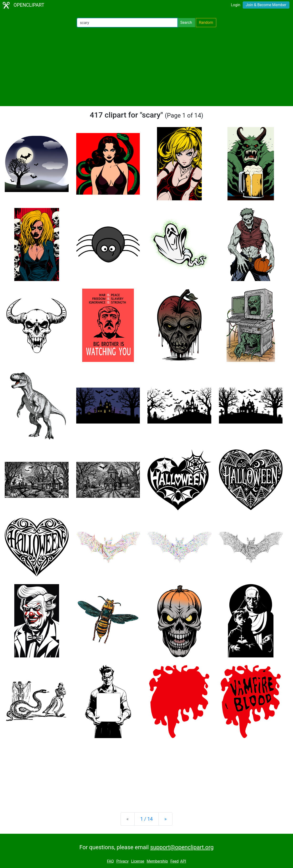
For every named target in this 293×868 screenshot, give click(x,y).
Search (186, 22)
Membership (157, 861)
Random (206, 22)
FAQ (110, 861)
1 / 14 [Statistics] (146, 819)
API (183, 861)
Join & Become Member (266, 5)
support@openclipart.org (182, 847)
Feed (174, 861)
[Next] (165, 819)
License (138, 861)
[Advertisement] (146, 67)
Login (235, 5)
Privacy (122, 861)
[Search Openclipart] (127, 23)
